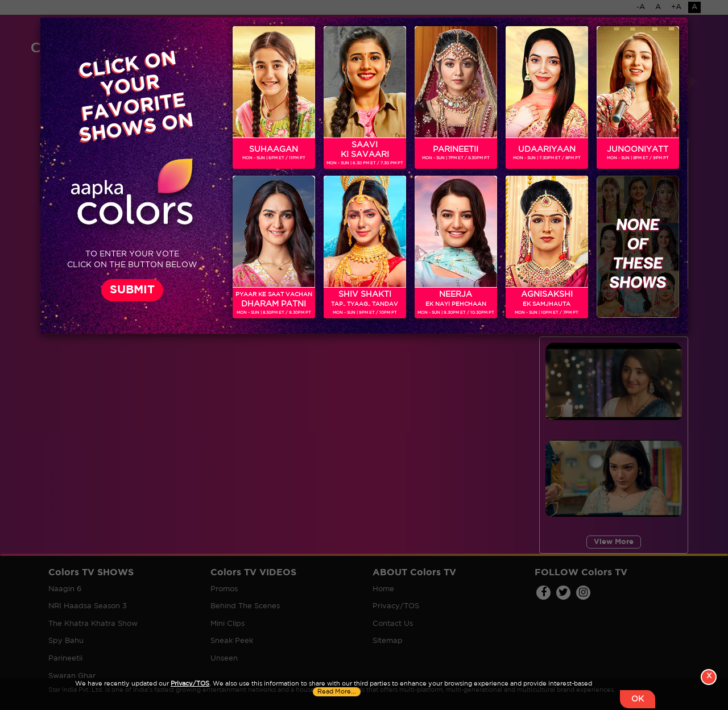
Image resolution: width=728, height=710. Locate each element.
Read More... (337, 692)
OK (638, 699)
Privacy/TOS (190, 684)
